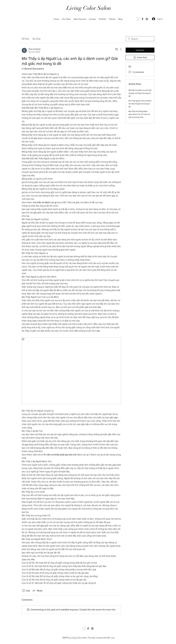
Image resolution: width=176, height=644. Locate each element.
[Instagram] (147, 19)
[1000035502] (138, 19)
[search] (140, 39)
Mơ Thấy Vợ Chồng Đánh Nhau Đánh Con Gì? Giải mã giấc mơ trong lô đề (139, 114)
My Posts (36, 39)
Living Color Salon (89, 8)
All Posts (25, 39)
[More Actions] (119, 49)
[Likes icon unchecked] (24, 591)
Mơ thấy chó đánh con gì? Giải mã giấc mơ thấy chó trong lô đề (140, 93)
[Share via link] (37, 591)
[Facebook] (143, 19)
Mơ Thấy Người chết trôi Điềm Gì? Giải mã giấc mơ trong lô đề (140, 104)
